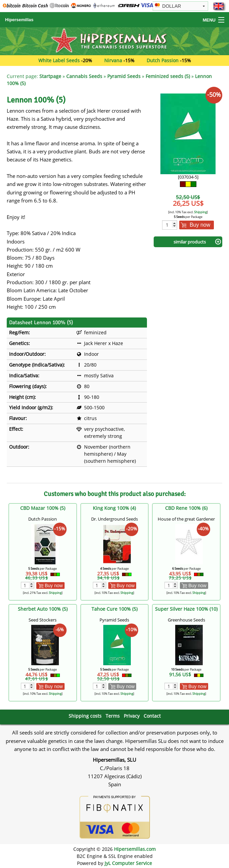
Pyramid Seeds (124, 76)
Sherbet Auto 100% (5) (43, 609)
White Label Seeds (59, 60)
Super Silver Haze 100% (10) (186, 609)
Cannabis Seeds (84, 76)
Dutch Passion (163, 60)
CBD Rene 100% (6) (186, 508)
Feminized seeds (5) (168, 76)
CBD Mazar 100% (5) (43, 508)
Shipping (200, 212)
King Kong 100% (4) (114, 508)
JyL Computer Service (128, 863)
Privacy (132, 716)
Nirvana (113, 60)
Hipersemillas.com (135, 849)
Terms (113, 716)
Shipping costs (85, 716)
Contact (152, 716)
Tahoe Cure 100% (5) (114, 609)
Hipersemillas (19, 20)
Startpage (50, 76)
